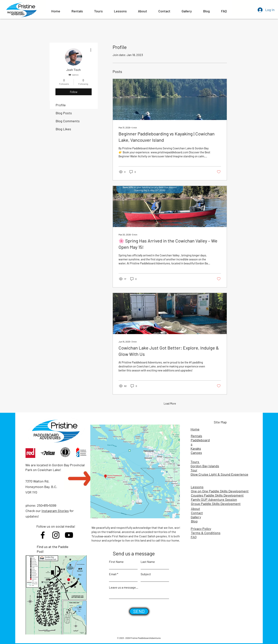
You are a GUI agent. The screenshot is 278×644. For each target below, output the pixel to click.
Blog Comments (68, 121)
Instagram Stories (55, 511)
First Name (116, 562)
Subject (146, 574)
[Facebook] (43, 535)
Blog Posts (64, 113)
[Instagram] (56, 535)
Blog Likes (63, 129)
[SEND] (139, 611)
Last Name (148, 562)
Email (113, 574)
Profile (61, 105)
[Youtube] (69, 535)
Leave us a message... (124, 587)
